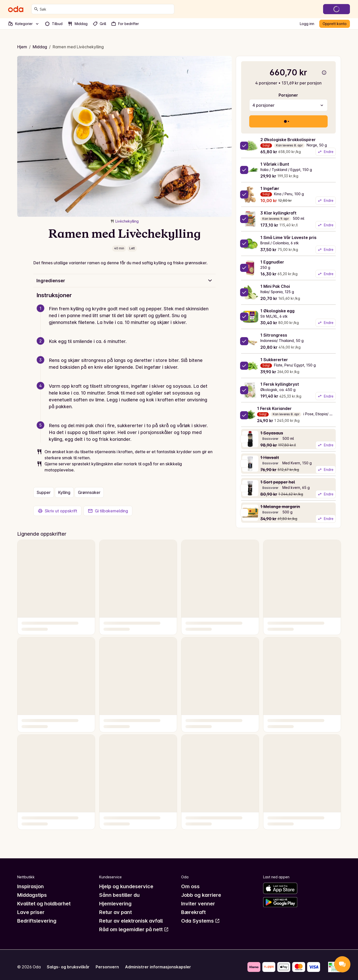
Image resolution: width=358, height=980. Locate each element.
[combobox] (106, 9)
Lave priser (31, 912)
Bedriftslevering (37, 921)
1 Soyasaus (272, 433)
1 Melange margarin (280, 507)
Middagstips (32, 895)
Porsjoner (288, 95)
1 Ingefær (270, 188)
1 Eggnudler (272, 262)
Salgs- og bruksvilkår (68, 967)
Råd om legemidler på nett (134, 929)
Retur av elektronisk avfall (131, 921)
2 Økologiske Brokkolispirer (288, 140)
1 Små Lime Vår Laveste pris (288, 237)
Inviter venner (198, 904)
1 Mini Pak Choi (275, 286)
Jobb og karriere (201, 895)
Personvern (107, 967)
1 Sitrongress (274, 335)
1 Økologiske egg (277, 311)
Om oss (190, 886)
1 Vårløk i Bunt (275, 164)
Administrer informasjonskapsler (158, 967)
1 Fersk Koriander (274, 408)
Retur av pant (115, 912)
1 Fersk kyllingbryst (280, 384)
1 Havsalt (270, 458)
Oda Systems (201, 921)
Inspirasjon (30, 886)
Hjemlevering (115, 904)
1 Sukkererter (274, 360)
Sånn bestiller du (119, 895)
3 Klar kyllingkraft (278, 213)
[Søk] (36, 9)
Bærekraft (193, 912)
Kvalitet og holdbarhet (44, 904)
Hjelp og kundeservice (126, 886)
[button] (127, 322)
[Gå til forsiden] (16, 9)
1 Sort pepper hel (278, 482)
